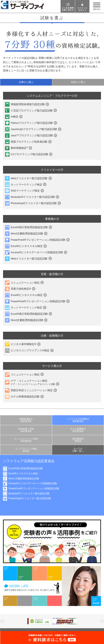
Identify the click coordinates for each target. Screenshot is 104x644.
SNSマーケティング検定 (25, 191)
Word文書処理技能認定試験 (27, 234)
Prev (2, 621)
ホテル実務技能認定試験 (25, 397)
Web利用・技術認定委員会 (26, 430)
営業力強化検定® (21, 289)
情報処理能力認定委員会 (26, 420)
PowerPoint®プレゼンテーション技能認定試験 (38, 240)
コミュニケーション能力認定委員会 (26, 440)
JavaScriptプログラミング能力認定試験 (34, 129)
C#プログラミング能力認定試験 (29, 154)
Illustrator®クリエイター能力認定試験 (33, 197)
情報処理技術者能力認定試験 (28, 104)
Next (102, 621)
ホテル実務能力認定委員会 (78, 430)
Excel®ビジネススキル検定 (27, 246)
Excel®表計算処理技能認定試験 (29, 227)
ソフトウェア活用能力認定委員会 (78, 420)
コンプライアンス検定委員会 (26, 450)
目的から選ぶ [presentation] (78, 82)
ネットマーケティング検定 (26, 185)
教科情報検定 (19, 148)
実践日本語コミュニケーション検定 (32, 390)
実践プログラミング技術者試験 (29, 142)
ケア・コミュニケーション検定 (33, 382)
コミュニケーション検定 (25, 283)
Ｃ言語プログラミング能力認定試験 (32, 111)
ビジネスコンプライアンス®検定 (30, 350)
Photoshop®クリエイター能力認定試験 (34, 203)
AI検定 (15, 117)
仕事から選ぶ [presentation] (26, 82)
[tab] (26, 82)
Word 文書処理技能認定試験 (24, 479)
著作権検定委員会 (78, 440)
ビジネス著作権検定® (24, 344)
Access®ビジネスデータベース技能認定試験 (37, 252)
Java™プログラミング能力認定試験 (32, 135)
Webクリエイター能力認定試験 (29, 178)
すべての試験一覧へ (78, 450)
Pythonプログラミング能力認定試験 (32, 123)
